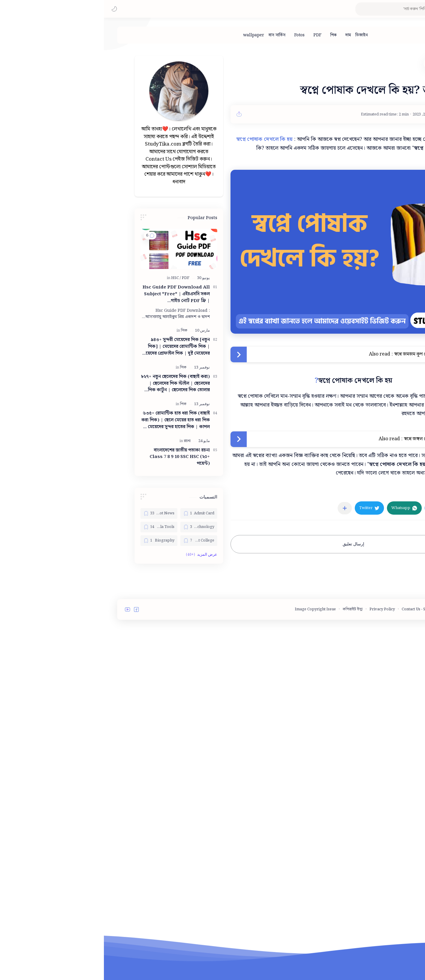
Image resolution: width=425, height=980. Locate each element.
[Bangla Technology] (95, 527)
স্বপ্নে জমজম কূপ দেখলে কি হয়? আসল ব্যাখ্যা (329, 354)
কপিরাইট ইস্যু (249, 786)
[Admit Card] (95, 513)
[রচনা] (83, 441)
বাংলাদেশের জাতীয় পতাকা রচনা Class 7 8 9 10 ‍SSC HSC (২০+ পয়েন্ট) (76, 457)
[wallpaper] (150, 35)
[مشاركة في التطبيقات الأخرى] (241, 508)
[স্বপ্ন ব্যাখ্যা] (360, 491)
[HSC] (72, 278)
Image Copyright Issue (211, 786)
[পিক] (229, 35)
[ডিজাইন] (258, 35)
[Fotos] (196, 35)
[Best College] (95, 541)
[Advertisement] (75, 664)
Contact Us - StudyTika (318, 786)
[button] (10, 9)
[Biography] (55, 541)
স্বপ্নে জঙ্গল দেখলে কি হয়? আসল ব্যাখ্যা (334, 439)
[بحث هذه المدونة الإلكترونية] (303, 9)
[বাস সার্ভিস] (173, 35)
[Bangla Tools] (55, 527)
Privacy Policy (278, 786)
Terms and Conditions (364, 786)
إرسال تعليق (250, 544)
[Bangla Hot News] (55, 513)
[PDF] (214, 35)
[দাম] (244, 35)
